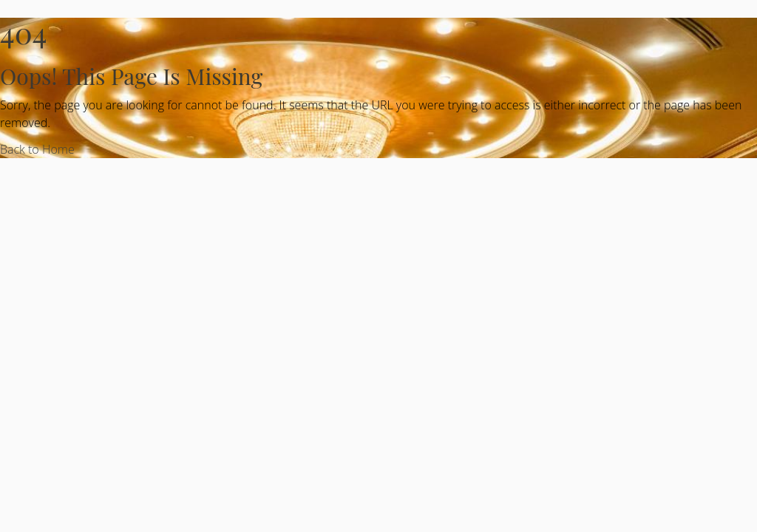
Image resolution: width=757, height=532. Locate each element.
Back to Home (37, 149)
